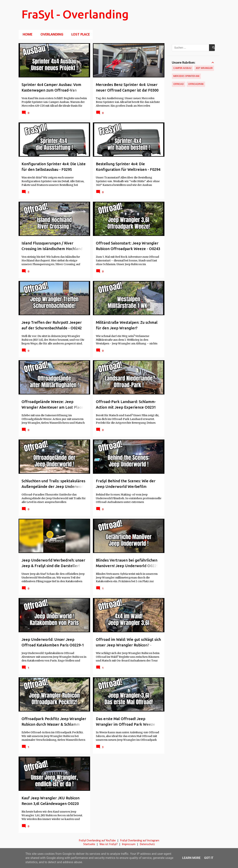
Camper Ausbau (182, 68)
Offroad (179, 84)
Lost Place (79, 35)
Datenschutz (147, 844)
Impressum (129, 844)
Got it (209, 858)
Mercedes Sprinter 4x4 (186, 76)
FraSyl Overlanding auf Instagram (140, 841)
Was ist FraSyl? (109, 844)
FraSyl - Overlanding (75, 14)
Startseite (89, 844)
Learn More (191, 858)
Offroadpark (196, 84)
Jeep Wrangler (204, 68)
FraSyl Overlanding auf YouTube (97, 841)
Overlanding (51, 35)
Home (26, 35)
